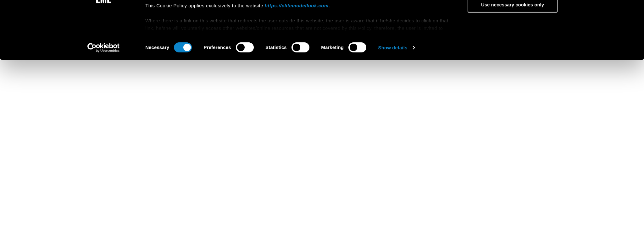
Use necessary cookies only (513, 59)
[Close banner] (571, 17)
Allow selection (512, 41)
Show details (393, 102)
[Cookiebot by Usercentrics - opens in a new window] (104, 102)
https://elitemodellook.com (297, 60)
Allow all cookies (513, 22)
